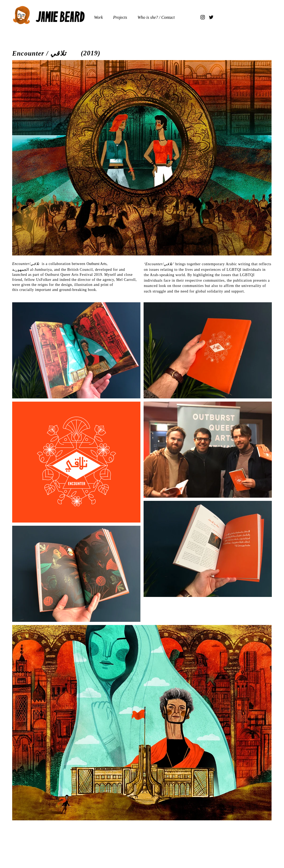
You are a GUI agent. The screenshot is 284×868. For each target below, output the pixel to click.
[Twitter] (211, 17)
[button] (121, 17)
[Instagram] (203, 17)
